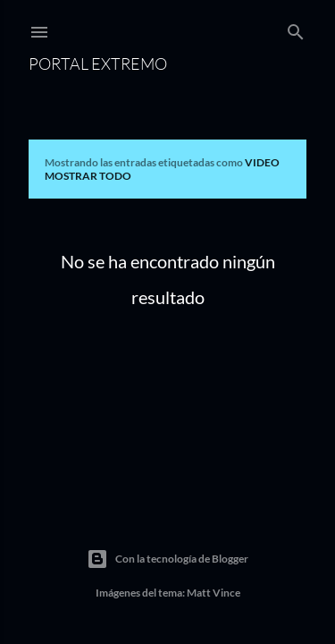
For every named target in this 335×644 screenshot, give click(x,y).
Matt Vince (214, 593)
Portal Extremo (98, 64)
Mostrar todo (88, 176)
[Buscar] (296, 28)
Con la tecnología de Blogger (167, 559)
